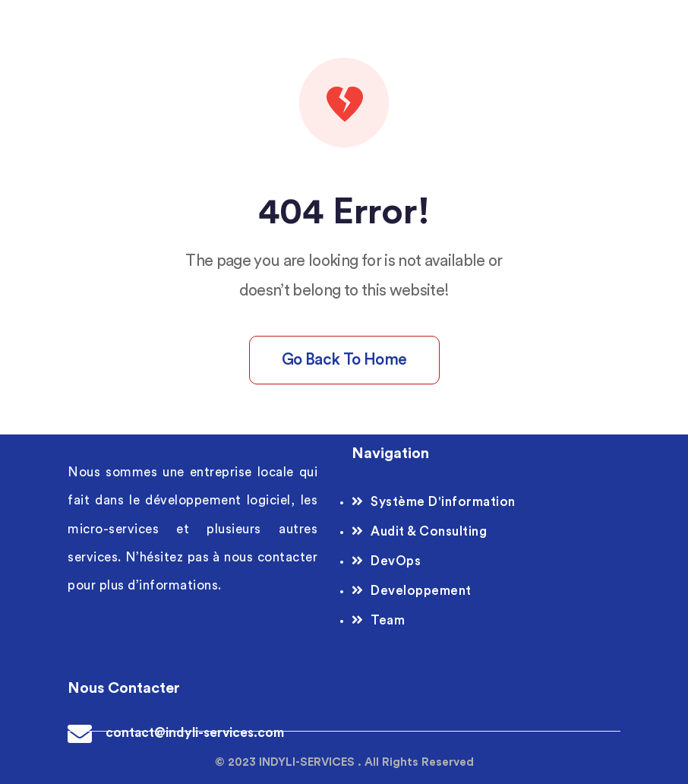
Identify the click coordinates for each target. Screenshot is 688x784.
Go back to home (344, 360)
